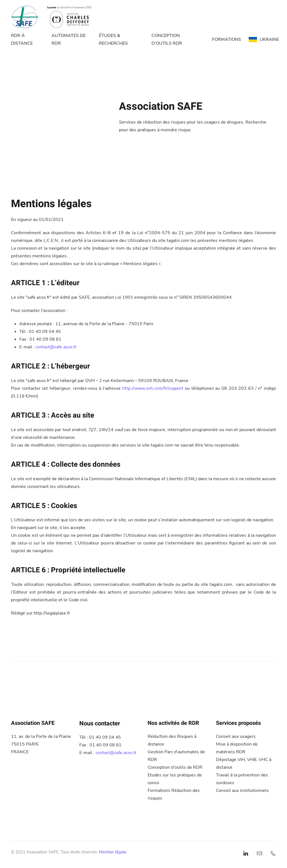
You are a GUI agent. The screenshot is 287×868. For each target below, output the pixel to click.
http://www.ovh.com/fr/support (153, 388)
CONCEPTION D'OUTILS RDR (167, 39)
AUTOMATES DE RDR (69, 39)
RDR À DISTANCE (22, 39)
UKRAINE (264, 39)
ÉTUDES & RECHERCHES (113, 39)
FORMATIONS (227, 39)
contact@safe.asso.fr (56, 347)
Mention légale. (113, 852)
